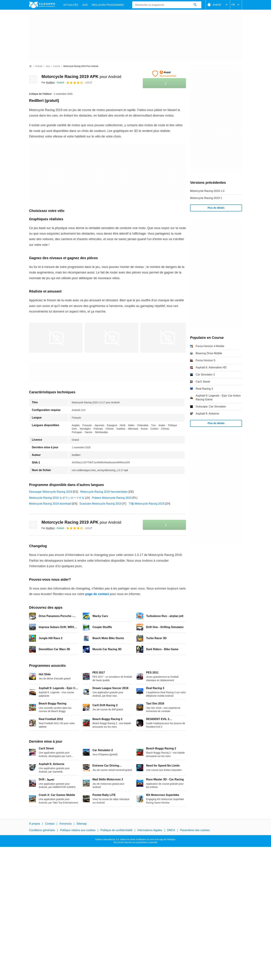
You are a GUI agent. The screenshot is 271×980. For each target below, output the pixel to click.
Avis (85, 5)
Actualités (71, 5)
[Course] (57, 66)
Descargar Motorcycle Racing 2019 (51, 492)
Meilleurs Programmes (108, 5)
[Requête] (167, 5)
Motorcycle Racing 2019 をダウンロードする (57, 498)
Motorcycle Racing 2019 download (50, 504)
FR (236, 5)
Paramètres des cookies (195, 830)
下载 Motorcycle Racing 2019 (146, 504)
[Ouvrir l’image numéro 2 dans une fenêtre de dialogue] (167, 338)
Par (48, 82)
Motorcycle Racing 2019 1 (206, 198)
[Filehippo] (42, 5)
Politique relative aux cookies (78, 830)
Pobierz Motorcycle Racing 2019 (112, 498)
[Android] (39, 66)
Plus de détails (216, 208)
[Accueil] (30, 66)
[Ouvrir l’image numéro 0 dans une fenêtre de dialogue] (56, 338)
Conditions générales (42, 830)
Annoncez (66, 824)
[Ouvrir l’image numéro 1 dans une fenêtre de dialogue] (111, 338)
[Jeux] (48, 66)
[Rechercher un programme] (195, 5)
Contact (50, 824)
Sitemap (82, 824)
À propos (35, 824)
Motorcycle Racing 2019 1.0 (207, 191)
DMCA (171, 830)
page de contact (97, 594)
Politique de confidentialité (116, 830)
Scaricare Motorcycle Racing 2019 (101, 504)
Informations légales (150, 830)
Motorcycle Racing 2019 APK (81, 76)
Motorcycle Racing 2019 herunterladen (104, 492)
